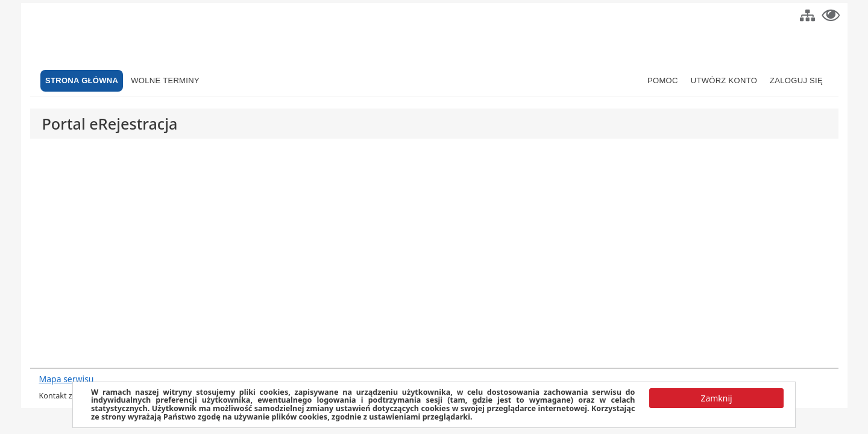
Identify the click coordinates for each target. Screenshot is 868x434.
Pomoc (663, 80)
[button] (807, 14)
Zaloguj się (796, 80)
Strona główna (82, 80)
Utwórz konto (724, 80)
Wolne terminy (165, 80)
